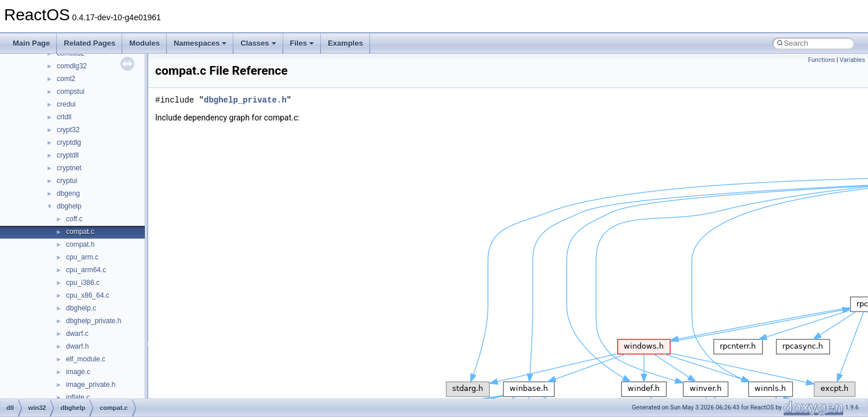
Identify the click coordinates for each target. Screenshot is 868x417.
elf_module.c (86, 359)
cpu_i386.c (83, 283)
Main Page (31, 43)
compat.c (80, 232)
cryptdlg (69, 142)
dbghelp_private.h (94, 321)
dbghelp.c (81, 308)
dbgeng (68, 193)
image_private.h (91, 385)
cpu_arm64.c (86, 270)
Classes (258, 43)
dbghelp (69, 206)
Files (302, 43)
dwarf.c (77, 334)
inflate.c (78, 397)
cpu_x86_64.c (88, 295)
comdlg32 (72, 66)
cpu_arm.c (82, 257)
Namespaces (200, 43)
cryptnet (69, 168)
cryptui (67, 181)
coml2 (66, 79)
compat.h (80, 244)
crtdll (64, 117)
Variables (852, 60)
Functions (821, 60)
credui (66, 104)
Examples (345, 43)
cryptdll (68, 155)
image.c (78, 372)
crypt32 (68, 130)
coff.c (74, 219)
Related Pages (89, 43)
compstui (71, 92)
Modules (144, 43)
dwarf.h (77, 346)
